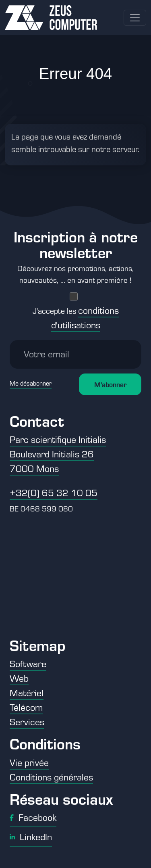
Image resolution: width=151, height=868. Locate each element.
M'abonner (110, 384)
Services (27, 722)
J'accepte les (76, 318)
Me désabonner (31, 383)
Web (19, 678)
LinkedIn (31, 837)
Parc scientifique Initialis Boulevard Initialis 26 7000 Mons (58, 454)
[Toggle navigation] (135, 18)
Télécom (26, 707)
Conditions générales (51, 777)
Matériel (27, 693)
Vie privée (29, 762)
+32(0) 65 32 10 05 (54, 492)
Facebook (33, 817)
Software (28, 664)
